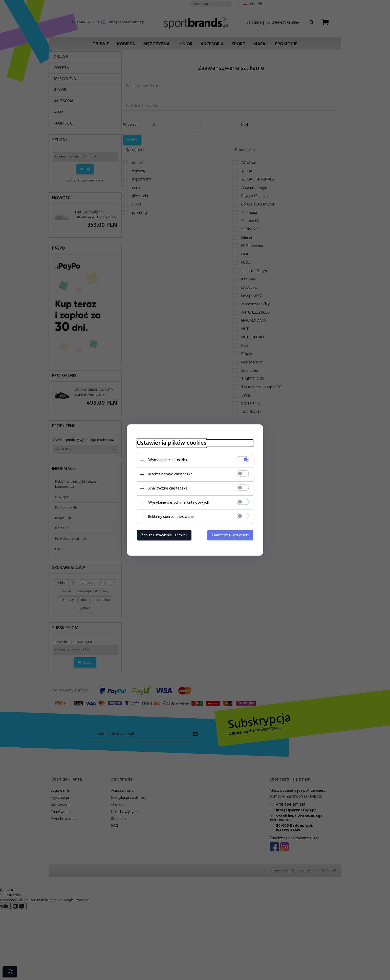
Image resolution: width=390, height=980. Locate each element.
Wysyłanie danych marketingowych (179, 503)
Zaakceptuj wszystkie (230, 535)
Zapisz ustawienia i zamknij (164, 535)
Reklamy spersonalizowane (171, 517)
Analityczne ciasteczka (168, 488)
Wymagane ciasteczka (168, 460)
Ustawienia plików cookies (172, 443)
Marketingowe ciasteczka (170, 474)
